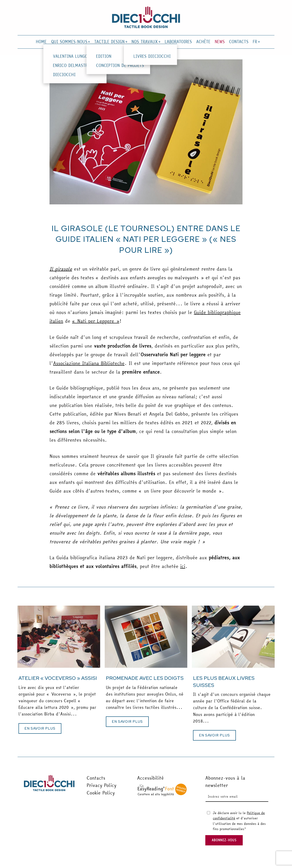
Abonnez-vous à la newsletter (225, 782)
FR (256, 42)
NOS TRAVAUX (145, 42)
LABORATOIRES (178, 42)
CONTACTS (239, 42)
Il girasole (61, 269)
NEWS (220, 42)
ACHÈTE (203, 42)
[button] (40, 728)
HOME (41, 42)
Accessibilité (150, 778)
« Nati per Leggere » (96, 321)
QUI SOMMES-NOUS (70, 42)
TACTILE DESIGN (110, 42)
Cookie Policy (101, 793)
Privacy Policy (102, 785)
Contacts (96, 778)
